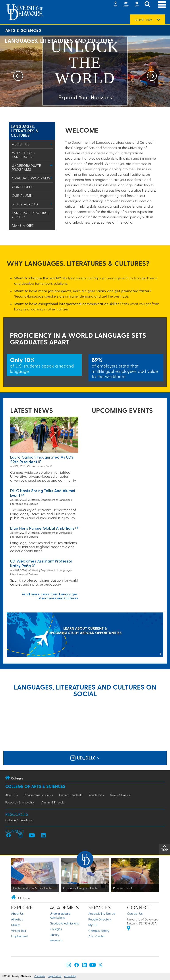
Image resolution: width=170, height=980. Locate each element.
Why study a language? (24, 155)
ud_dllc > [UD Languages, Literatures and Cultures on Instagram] (85, 758)
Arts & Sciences (23, 30)
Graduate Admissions (64, 923)
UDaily (15, 925)
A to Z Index (97, 936)
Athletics (17, 919)
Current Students (71, 795)
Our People (22, 187)
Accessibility (70, 976)
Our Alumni (23, 195)
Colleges (56, 929)
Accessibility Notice (102, 913)
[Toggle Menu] (51, 144)
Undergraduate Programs (27, 167)
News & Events (120, 795)
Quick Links (143, 20)
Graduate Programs (31, 178)
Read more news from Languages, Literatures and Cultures (50, 596)
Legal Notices (55, 976)
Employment (19, 936)
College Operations (19, 820)
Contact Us (135, 913)
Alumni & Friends (53, 802)
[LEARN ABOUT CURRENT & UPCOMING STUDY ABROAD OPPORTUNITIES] (85, 635)
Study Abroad (25, 204)
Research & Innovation (20, 802)
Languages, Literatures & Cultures (25, 131)
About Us (21, 144)
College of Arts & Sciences (35, 786)
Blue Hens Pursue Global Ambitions (42, 528)
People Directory (100, 919)
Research (56, 940)
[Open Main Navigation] (162, 5)
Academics (96, 795)
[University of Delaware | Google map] (129, 929)
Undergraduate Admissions (60, 915)
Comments (40, 976)
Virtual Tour (19, 931)
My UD (93, 925)
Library (55, 935)
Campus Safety (99, 931)
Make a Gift (23, 225)
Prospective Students (38, 795)
